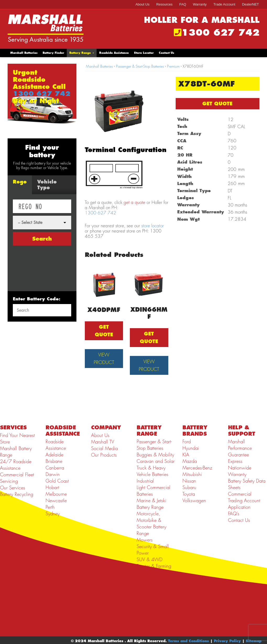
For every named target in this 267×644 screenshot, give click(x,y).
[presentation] (34, 267)
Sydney (53, 514)
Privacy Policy (227, 641)
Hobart (52, 487)
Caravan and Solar (156, 461)
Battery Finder (53, 53)
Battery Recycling (17, 494)
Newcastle (56, 500)
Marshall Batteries (24, 53)
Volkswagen (194, 500)
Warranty (200, 4)
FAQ (183, 4)
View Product (104, 359)
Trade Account (224, 4)
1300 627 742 (220, 33)
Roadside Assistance (114, 53)
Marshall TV (103, 442)
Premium (173, 66)
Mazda (190, 461)
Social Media (104, 448)
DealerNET (251, 4)
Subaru (189, 487)
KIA (186, 455)
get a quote (134, 202)
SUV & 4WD (150, 559)
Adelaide (54, 455)
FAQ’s (234, 514)
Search (42, 239)
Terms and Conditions (188, 641)
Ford (187, 442)
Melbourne (56, 494)
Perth (50, 507)
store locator (153, 226)
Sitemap (254, 641)
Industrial (145, 481)
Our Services (13, 488)
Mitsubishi (192, 474)
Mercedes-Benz (197, 468)
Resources (164, 4)
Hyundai (191, 448)
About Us (142, 4)
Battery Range (80, 53)
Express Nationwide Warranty (240, 468)
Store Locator (144, 53)
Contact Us (166, 53)
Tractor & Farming (154, 566)
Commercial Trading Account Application (244, 500)
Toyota (189, 494)
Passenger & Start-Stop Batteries (140, 66)
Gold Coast (57, 481)
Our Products (104, 455)
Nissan (189, 481)
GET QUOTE (217, 104)
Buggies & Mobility (155, 455)
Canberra (55, 468)
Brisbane (54, 461)
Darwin (53, 474)
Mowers (145, 540)
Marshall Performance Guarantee (240, 448)
